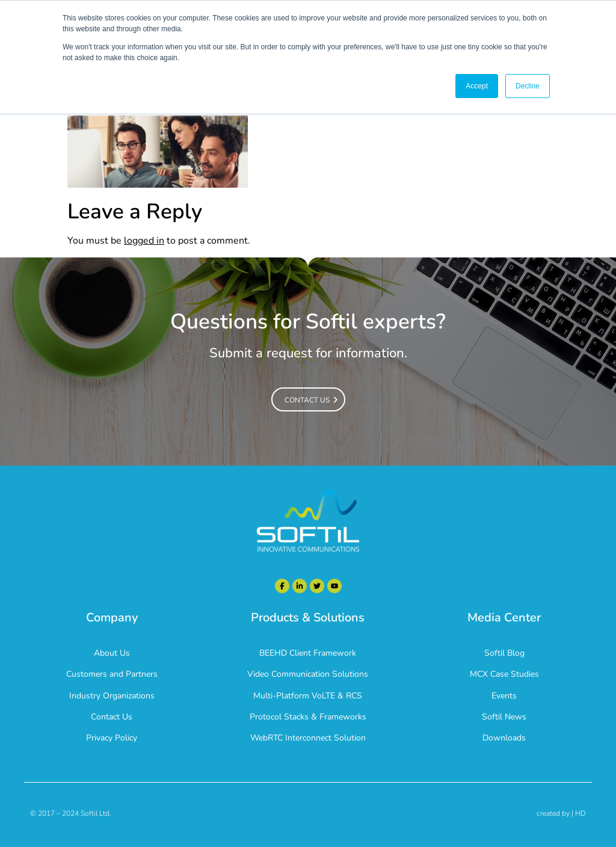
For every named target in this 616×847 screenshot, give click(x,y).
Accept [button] (477, 86)
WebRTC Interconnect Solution (308, 738)
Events (504, 696)
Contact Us (112, 717)
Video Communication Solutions (308, 674)
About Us (112, 653)
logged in (144, 241)
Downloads (504, 738)
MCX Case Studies (504, 674)
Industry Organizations (112, 696)
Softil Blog (504, 653)
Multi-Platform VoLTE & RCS (308, 696)
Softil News (504, 717)
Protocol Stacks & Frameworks (308, 717)
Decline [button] (528, 86)
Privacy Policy (112, 738)
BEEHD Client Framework (308, 653)
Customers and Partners (112, 674)
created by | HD (561, 813)
